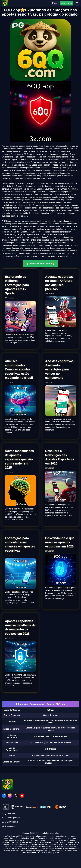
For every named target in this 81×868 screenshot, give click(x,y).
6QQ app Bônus (9, 814)
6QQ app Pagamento (11, 818)
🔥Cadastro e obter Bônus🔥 (40, 264)
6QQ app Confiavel (10, 822)
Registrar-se (67, 3)
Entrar (55, 3)
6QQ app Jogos (9, 826)
